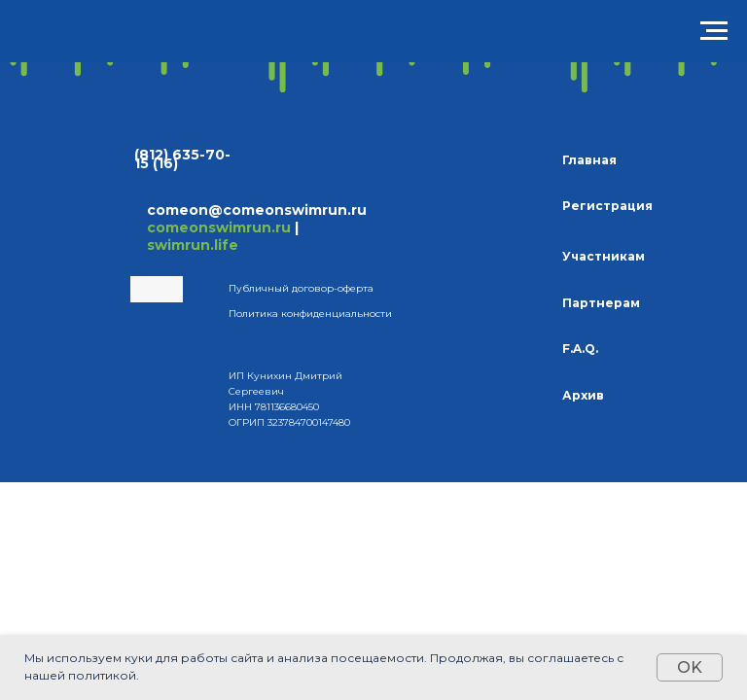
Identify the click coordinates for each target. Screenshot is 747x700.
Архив (583, 395)
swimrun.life (193, 245)
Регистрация (607, 206)
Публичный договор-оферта (301, 288)
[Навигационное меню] (714, 31)
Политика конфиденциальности (310, 314)
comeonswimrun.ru (219, 227)
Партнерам (601, 303)
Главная (589, 160)
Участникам (604, 256)
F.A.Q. (580, 349)
